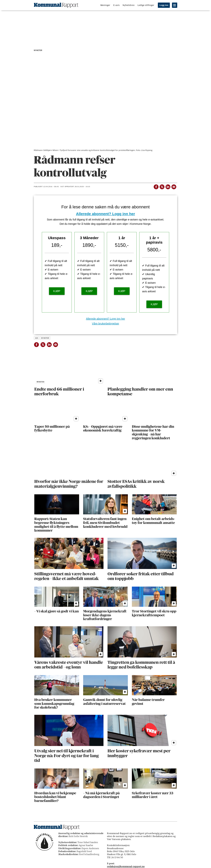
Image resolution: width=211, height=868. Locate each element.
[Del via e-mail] (174, 186)
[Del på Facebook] (156, 186)
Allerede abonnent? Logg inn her (106, 214)
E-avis (116, 5)
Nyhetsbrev (129, 5)
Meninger (105, 5)
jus (37, 338)
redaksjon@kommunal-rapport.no (126, 866)
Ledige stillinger (146, 5)
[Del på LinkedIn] (168, 186)
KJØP (57, 291)
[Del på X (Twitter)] (162, 186)
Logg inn (164, 5)
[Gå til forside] (56, 5)
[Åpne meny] (175, 5)
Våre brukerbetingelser (105, 323)
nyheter (45, 338)
